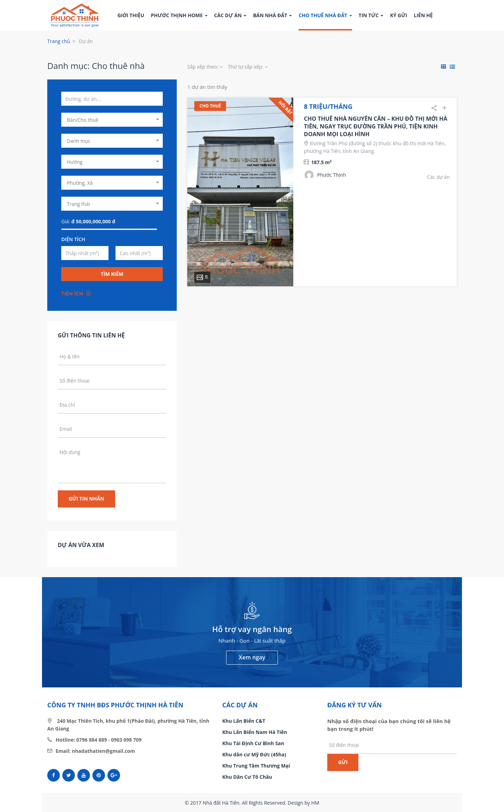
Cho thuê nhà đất (325, 15)
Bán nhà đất (272, 15)
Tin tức (371, 15)
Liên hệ (423, 15)
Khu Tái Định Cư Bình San (253, 743)
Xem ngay (252, 657)
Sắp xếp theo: (205, 67)
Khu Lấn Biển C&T (244, 721)
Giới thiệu (131, 15)
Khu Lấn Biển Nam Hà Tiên (255, 732)
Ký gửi (398, 15)
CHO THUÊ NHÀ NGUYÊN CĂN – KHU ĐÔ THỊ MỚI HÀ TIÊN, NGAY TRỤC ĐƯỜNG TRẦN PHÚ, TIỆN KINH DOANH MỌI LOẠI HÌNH (376, 126)
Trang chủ (59, 41)
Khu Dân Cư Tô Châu (247, 777)
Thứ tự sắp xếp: (248, 67)
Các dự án (230, 15)
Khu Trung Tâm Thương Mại (256, 766)
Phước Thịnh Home (179, 15)
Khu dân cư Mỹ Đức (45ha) (254, 754)
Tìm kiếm (112, 274)
